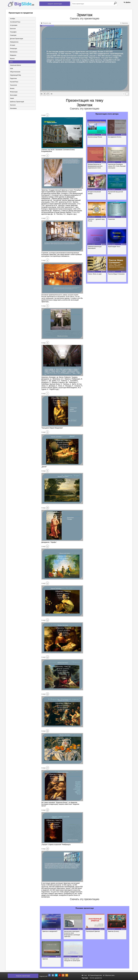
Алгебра (12, 19)
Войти (127, 2)
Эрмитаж (45, 959)
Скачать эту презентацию (85, 19)
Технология (13, 85)
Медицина (13, 55)
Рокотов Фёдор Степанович (117, 274)
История (12, 45)
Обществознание (15, 72)
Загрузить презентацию (55, 4)
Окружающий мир (15, 75)
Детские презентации (16, 39)
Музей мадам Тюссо (114, 247)
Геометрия (13, 35)
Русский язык (14, 82)
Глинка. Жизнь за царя (95, 274)
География (13, 32)
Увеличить (124, 23)
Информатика (14, 42)
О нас (84, 975)
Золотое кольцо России (95, 137)
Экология (13, 105)
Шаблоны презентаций (17, 102)
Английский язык (15, 22)
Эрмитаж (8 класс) (114, 931)
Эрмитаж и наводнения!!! (50, 931)
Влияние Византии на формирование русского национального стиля (95, 166)
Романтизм (112, 219)
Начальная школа (15, 65)
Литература (13, 49)
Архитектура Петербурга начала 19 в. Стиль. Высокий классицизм (117, 166)
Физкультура (14, 92)
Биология (13, 29)
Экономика (13, 109)
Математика (13, 52)
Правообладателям (95, 975)
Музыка (12, 59)
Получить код (46, 23)
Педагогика (13, 79)
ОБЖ (11, 69)
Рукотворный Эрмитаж (94, 931)
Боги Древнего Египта (115, 137)
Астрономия (13, 25)
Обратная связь (109, 975)
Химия (12, 99)
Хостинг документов (96, 978)
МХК (11, 62)
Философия (13, 95)
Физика (12, 89)
